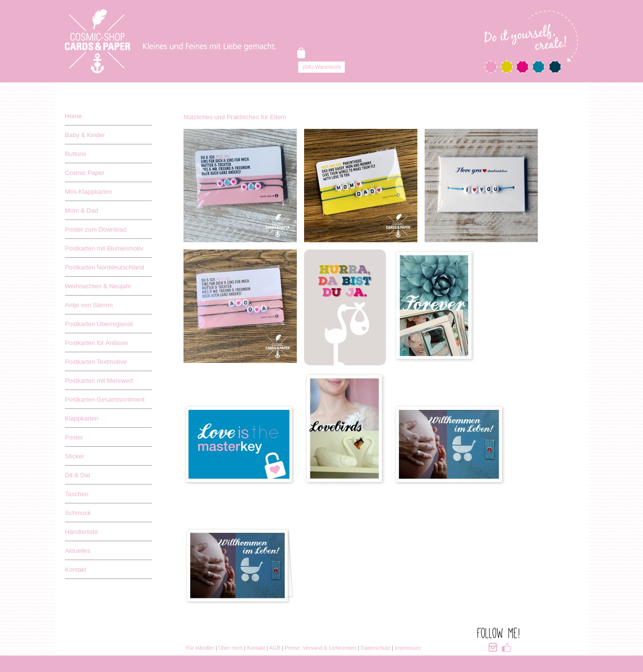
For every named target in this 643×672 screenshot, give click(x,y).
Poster (74, 437)
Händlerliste (82, 532)
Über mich (230, 648)
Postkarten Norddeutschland (105, 267)
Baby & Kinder (85, 135)
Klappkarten (82, 418)
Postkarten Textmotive (96, 362)
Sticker (75, 456)
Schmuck (78, 513)
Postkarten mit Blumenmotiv (104, 248)
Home (73, 116)
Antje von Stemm (89, 305)
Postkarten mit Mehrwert (99, 381)
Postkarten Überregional (99, 324)
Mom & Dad (82, 211)
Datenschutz (375, 648)
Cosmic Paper (85, 173)
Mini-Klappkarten (89, 192)
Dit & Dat (77, 475)
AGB (275, 648)
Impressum (408, 648)
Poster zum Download (96, 229)
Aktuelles (78, 551)
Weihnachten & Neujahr (98, 286)
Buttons (76, 154)
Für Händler (200, 648)
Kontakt (76, 570)
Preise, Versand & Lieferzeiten (321, 648)
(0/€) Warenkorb (322, 67)
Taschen (77, 494)
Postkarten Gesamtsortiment (105, 399)
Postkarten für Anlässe (96, 343)
